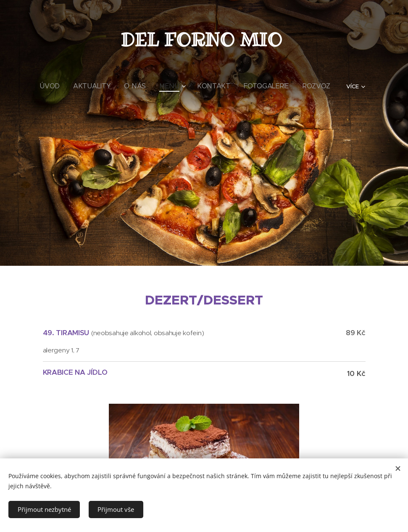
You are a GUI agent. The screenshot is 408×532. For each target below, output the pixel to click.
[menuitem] (68, 86)
